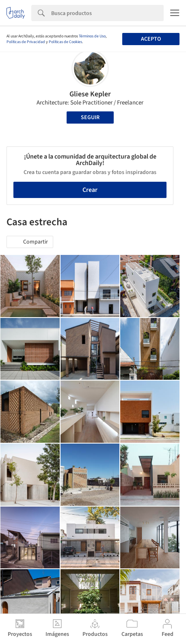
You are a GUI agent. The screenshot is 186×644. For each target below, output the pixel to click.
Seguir (90, 117)
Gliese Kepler (90, 94)
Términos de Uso (92, 36)
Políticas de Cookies (65, 42)
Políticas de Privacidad (26, 42)
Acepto (151, 39)
